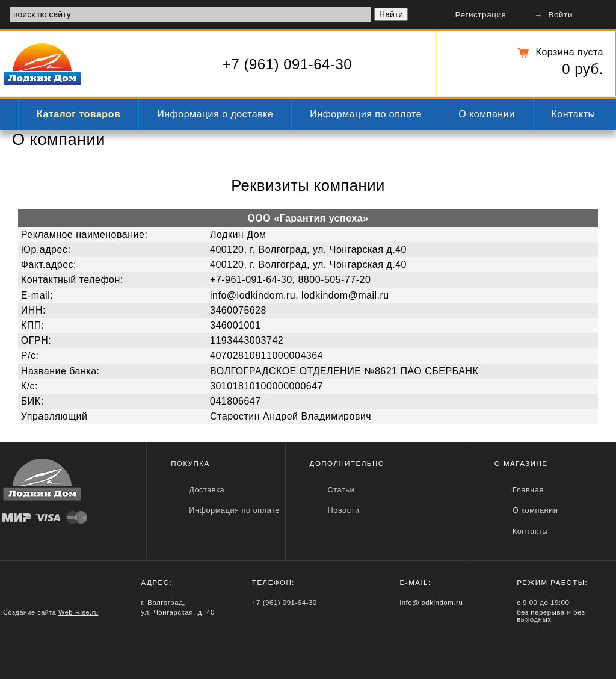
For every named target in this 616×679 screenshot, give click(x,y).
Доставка (207, 490)
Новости (344, 510)
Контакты (574, 114)
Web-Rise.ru (78, 612)
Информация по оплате (366, 114)
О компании (486, 114)
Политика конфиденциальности (554, 652)
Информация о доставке (215, 114)
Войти (560, 15)
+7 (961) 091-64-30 (287, 64)
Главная (528, 490)
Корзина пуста (570, 52)
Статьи (341, 490)
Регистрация (480, 15)
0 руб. (583, 69)
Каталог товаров (79, 114)
